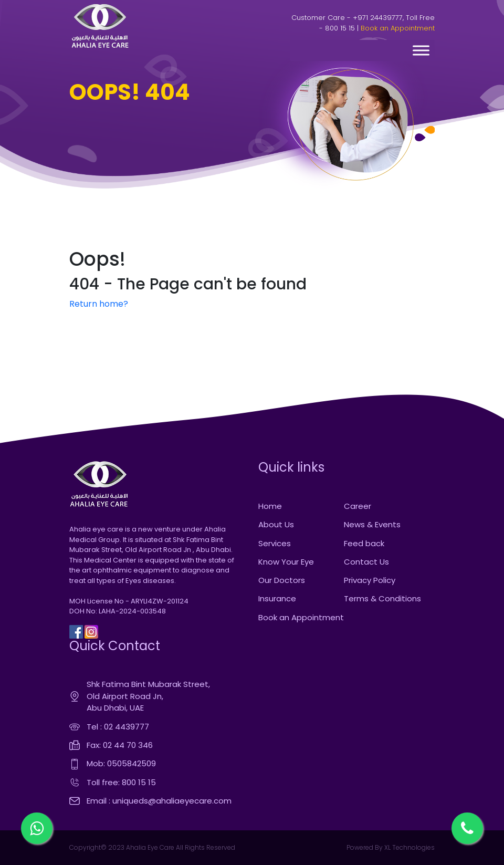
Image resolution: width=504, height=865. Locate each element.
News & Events (372, 524)
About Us (276, 524)
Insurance (277, 598)
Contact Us (366, 562)
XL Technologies (409, 847)
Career (358, 506)
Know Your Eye (286, 562)
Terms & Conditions (382, 598)
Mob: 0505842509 (121, 763)
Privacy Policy (370, 580)
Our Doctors (282, 580)
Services (275, 543)
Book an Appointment (398, 28)
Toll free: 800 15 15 (121, 782)
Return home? (99, 304)
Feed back (364, 543)
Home (270, 506)
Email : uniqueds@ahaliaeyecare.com (159, 801)
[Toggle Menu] (421, 50)
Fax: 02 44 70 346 (120, 745)
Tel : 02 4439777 (118, 727)
